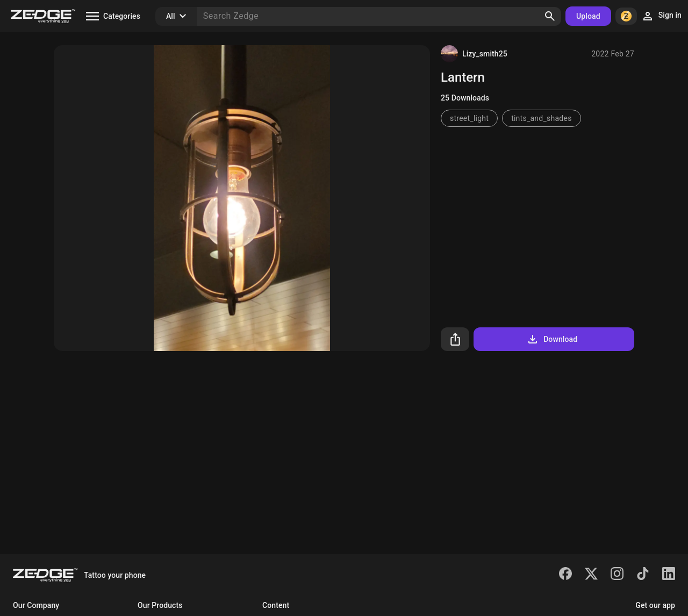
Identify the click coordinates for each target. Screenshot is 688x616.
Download (552, 339)
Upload (588, 16)
